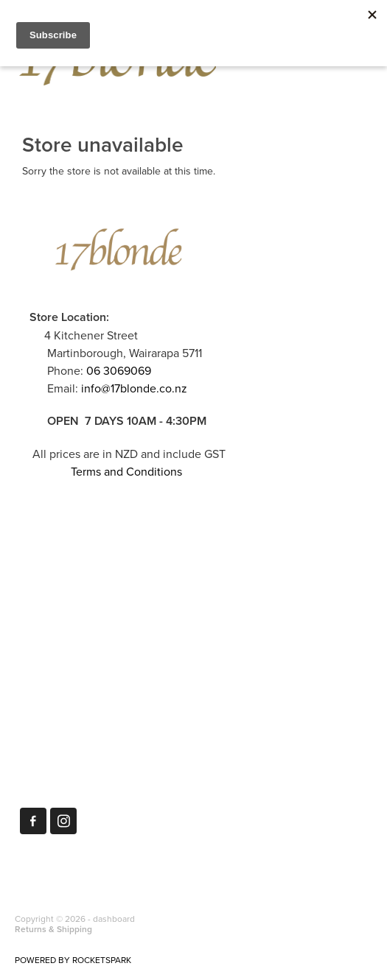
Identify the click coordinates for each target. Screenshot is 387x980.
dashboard (114, 919)
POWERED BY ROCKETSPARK (73, 960)
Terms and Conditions (126, 471)
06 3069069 (119, 370)
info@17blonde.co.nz (134, 388)
